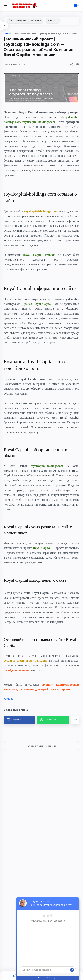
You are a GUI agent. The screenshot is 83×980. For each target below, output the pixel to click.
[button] (6, 6)
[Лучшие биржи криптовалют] (25, 21)
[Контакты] (53, 21)
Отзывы (9, 699)
